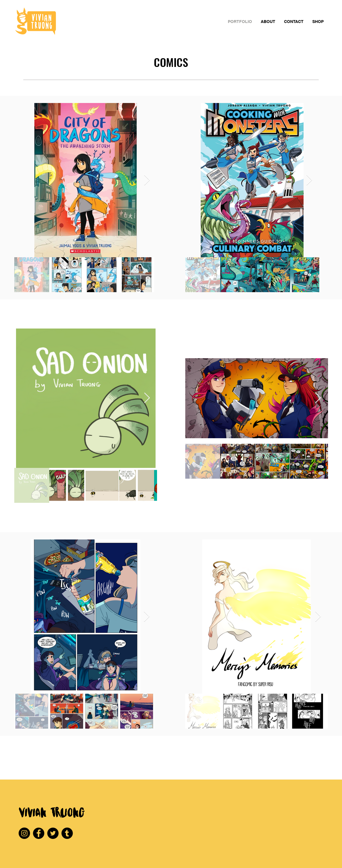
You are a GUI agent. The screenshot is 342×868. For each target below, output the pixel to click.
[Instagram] (24, 833)
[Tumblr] (67, 833)
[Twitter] (53, 833)
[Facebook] (39, 833)
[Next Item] (147, 180)
